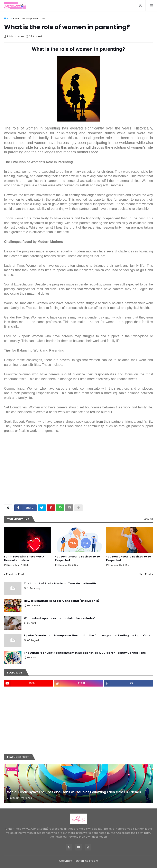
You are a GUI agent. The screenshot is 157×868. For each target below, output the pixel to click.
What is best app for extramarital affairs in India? (60, 618)
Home (8, 18)
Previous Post (15, 574)
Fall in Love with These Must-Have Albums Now (24, 558)
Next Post (145, 574)
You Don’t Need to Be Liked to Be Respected (77, 558)
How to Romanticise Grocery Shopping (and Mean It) (62, 601)
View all (148, 519)
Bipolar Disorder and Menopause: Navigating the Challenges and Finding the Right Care (87, 636)
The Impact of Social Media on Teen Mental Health (60, 584)
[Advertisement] (78, 471)
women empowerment (30, 18)
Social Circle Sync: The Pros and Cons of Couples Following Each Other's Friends (74, 792)
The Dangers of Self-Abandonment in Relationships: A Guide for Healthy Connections (85, 653)
